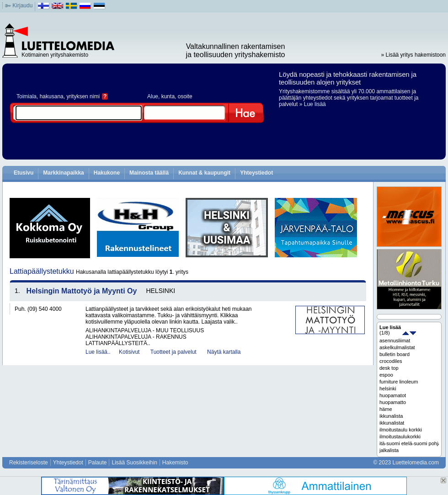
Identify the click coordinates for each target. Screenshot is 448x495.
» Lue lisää (313, 104)
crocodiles (391, 361)
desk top (389, 368)
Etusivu (24, 173)
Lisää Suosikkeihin (134, 463)
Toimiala (27, 96)
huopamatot (393, 395)
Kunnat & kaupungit (204, 173)
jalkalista (389, 450)
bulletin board (395, 354)
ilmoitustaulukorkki (400, 436)
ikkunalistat (392, 423)
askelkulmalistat (397, 347)
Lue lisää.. (98, 352)
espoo (386, 375)
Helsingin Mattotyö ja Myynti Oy (82, 291)
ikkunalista (391, 416)
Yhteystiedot (256, 173)
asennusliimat (395, 341)
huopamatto (393, 402)
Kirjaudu (22, 5)
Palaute (98, 463)
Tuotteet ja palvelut (173, 352)
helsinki (388, 389)
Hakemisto (175, 463)
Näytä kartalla (224, 352)
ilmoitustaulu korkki (401, 430)
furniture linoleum (399, 382)
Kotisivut (129, 352)
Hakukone (107, 173)
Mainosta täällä (149, 173)
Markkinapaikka (63, 173)
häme (386, 409)
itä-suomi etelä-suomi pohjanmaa (409, 443)
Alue (153, 96)
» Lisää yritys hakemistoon (413, 55)
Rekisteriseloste (29, 463)
